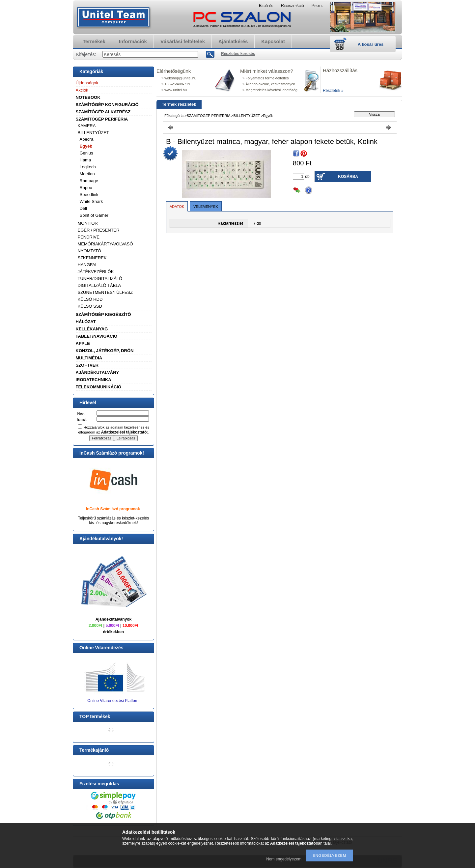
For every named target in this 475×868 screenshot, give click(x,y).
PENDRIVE (89, 237)
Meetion (87, 174)
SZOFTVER (87, 365)
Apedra (87, 139)
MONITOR (88, 223)
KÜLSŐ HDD (90, 299)
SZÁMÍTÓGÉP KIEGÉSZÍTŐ (103, 314)
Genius (86, 153)
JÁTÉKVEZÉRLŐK (96, 272)
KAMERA (87, 126)
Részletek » (333, 91)
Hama (85, 160)
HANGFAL (88, 265)
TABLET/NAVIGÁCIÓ (97, 336)
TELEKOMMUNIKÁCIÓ (99, 387)
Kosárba (348, 177)
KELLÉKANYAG (92, 329)
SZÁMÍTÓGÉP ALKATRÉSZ (103, 112)
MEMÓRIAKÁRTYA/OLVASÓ (105, 244)
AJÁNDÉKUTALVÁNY (98, 372)
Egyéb (86, 146)
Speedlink (89, 195)
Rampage (89, 181)
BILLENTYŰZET (93, 133)
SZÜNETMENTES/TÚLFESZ (105, 292)
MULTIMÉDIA (89, 358)
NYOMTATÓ (90, 251)
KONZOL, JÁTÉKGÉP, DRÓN (105, 351)
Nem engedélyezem (284, 859)
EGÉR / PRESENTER (99, 230)
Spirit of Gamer (94, 215)
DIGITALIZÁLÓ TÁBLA (99, 285)
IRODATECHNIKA (94, 380)
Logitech (88, 167)
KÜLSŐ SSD (90, 306)
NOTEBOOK (88, 97)
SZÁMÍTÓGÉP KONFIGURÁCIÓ (107, 105)
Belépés (266, 5)
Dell (83, 208)
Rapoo (86, 188)
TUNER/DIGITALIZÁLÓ (100, 279)
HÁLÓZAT (86, 322)
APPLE (83, 343)
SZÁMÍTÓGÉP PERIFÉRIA (102, 119)
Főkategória (174, 116)
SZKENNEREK (92, 258)
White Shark (91, 201)
